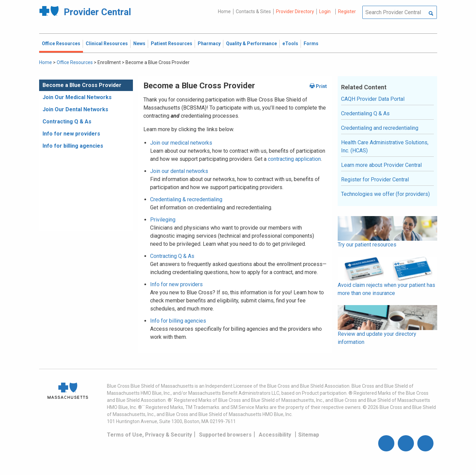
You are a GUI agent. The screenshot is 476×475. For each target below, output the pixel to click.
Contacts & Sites (253, 11)
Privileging (163, 220)
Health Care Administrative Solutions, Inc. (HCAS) (385, 146)
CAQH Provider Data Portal (373, 99)
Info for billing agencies (73, 146)
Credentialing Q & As (365, 113)
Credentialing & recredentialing (186, 199)
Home (224, 11)
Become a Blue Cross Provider (82, 85)
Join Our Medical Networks (77, 97)
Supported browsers (225, 435)
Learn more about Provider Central (381, 165)
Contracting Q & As (67, 122)
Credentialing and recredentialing (380, 128)
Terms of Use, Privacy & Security (149, 435)
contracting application (294, 159)
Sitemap (309, 435)
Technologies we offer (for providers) (385, 194)
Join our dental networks (179, 171)
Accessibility (275, 435)
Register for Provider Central (375, 180)
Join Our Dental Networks (75, 109)
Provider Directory (295, 11)
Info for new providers (71, 134)
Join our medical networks (181, 143)
